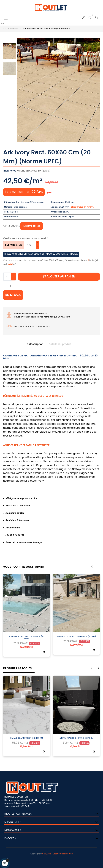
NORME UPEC (32, 226)
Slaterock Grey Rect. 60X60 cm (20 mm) (29, 638)
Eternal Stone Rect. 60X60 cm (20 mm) (79, 636)
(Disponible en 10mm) (83, 207)
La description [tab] (35, 344)
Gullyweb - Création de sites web (57, 854)
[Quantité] (9, 277)
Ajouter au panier (59, 277)
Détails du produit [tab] (60, 344)
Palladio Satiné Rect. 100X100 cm (29, 738)
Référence (10, 171)
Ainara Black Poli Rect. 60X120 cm (79, 738)
